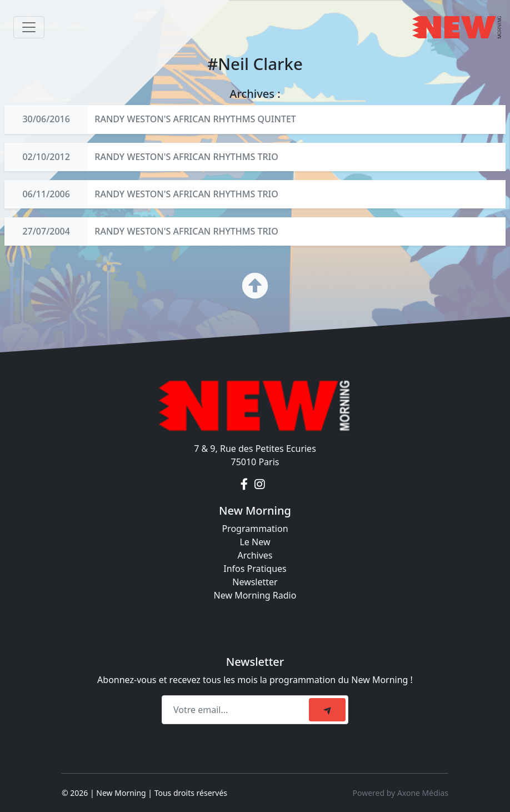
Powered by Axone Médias (401, 793)
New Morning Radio (255, 595)
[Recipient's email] (237, 710)
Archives (255, 555)
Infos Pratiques (255, 569)
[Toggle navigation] (29, 27)
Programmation (255, 529)
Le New (255, 542)
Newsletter (255, 582)
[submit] (327, 710)
